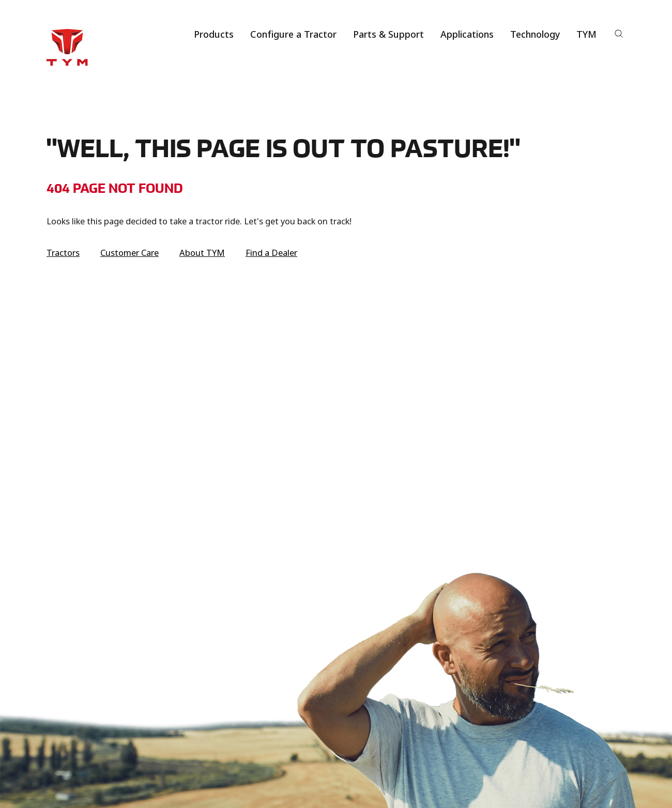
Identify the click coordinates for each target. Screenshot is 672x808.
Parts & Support (388, 35)
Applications (467, 35)
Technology (535, 35)
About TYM (202, 253)
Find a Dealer (271, 253)
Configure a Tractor (293, 35)
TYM (586, 35)
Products (214, 35)
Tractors (63, 253)
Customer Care (129, 253)
